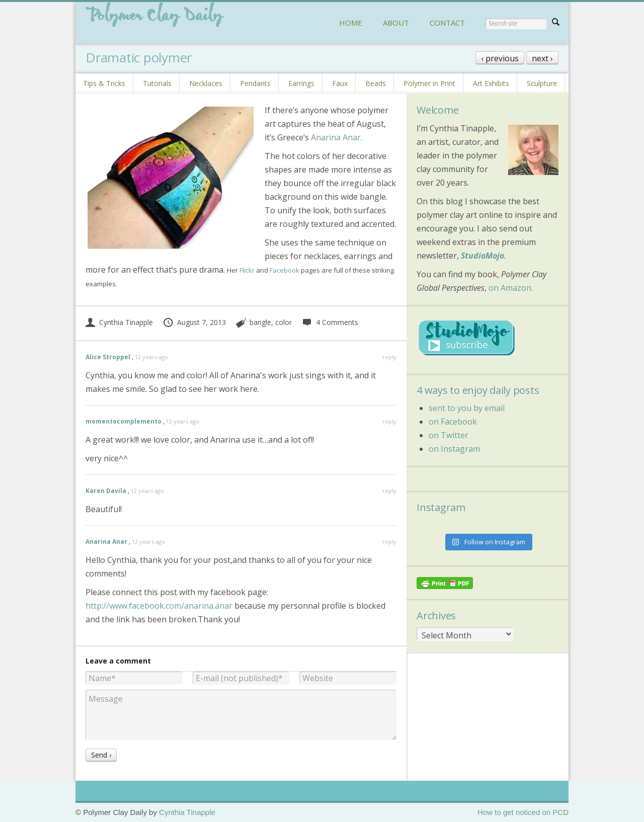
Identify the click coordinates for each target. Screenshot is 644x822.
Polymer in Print (429, 83)
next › (542, 58)
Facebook (285, 270)
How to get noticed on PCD (523, 812)
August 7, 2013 (194, 322)
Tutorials (157, 83)
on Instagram (454, 449)
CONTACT (447, 23)
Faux (340, 83)
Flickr (247, 270)
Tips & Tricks (104, 83)
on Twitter (449, 435)
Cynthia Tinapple (119, 322)
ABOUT (396, 23)
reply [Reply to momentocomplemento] (389, 421)
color (284, 322)
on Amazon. (511, 288)
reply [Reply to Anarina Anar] (389, 542)
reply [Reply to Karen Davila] (389, 491)
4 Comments (330, 322)
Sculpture (542, 83)
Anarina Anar (106, 542)
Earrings (301, 83)
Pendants (255, 83)
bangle (260, 322)
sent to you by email (467, 408)
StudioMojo (482, 256)
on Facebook (453, 422)
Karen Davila (106, 491)
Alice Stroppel (108, 357)
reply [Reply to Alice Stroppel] (389, 357)
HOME (351, 23)
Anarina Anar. (337, 137)
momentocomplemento (124, 421)
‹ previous (500, 58)
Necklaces (206, 83)
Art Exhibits (491, 83)
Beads (376, 83)
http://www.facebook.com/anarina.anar (159, 606)
